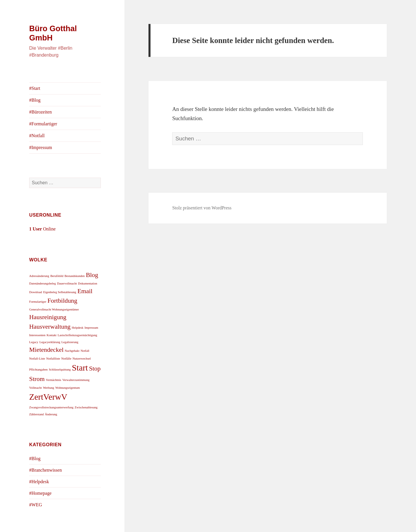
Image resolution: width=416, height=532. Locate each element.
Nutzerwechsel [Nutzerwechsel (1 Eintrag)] (82, 359)
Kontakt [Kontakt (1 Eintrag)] (51, 335)
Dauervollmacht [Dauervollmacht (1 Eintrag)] (67, 283)
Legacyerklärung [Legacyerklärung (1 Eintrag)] (50, 342)
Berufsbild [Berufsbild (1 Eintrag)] (57, 276)
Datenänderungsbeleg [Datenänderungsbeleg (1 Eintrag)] (42, 283)
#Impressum (41, 147)
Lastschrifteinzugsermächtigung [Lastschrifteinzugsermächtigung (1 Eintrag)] (78, 335)
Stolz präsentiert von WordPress (202, 208)
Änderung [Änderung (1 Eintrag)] (51, 414)
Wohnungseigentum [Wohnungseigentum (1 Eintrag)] (67, 388)
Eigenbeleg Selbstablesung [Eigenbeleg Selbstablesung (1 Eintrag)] (60, 292)
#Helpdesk (39, 482)
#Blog (35, 100)
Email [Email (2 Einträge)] (85, 291)
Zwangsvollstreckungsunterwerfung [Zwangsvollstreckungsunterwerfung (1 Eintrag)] (51, 407)
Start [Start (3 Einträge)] (80, 368)
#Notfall (37, 136)
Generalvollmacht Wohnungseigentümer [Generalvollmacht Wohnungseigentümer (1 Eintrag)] (54, 309)
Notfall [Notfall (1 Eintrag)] (85, 351)
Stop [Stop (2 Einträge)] (95, 369)
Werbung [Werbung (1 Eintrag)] (49, 388)
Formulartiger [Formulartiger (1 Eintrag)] (38, 302)
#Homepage (40, 493)
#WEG (36, 505)
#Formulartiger (43, 124)
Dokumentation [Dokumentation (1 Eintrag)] (88, 283)
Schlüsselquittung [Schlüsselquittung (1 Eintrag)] (60, 370)
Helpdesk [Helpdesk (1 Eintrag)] (77, 328)
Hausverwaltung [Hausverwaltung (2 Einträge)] (50, 327)
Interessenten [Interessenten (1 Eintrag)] (37, 335)
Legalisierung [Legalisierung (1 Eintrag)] (70, 342)
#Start (35, 88)
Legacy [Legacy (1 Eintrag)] (34, 342)
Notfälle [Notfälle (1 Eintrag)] (66, 359)
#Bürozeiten (40, 112)
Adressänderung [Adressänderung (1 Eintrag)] (39, 276)
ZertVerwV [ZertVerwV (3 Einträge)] (48, 397)
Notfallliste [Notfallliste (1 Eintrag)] (53, 359)
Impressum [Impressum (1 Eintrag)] (91, 328)
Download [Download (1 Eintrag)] (36, 292)
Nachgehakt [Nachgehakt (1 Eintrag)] (72, 351)
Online (42, 229)
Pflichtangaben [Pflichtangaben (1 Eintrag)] (38, 370)
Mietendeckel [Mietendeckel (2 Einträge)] (46, 350)
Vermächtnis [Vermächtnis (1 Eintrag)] (53, 380)
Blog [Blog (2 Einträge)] (92, 275)
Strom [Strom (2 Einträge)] (37, 379)
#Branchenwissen (45, 470)
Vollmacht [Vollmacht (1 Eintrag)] (36, 388)
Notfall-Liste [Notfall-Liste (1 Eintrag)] (37, 359)
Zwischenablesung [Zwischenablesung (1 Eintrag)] (86, 407)
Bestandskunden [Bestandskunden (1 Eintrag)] (75, 276)
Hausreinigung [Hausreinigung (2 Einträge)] (48, 317)
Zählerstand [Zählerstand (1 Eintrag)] (36, 414)
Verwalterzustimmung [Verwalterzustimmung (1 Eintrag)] (76, 380)
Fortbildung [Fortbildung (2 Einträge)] (62, 301)
